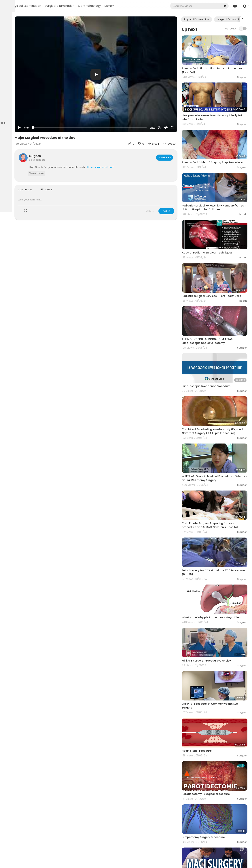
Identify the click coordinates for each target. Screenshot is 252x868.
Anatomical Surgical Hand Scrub (215, 834)
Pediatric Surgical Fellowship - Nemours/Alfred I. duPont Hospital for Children (219, 192)
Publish (178, 211)
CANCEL (161, 211)
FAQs (7, 107)
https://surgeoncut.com (139, 167)
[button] (245, 6)
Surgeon (74, 156)
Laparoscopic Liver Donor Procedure (218, 353)
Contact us (11, 116)
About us (28, 112)
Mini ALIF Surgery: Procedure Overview (218, 602)
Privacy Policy (13, 112)
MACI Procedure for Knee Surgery (216, 796)
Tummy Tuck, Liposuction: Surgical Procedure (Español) (216, 65)
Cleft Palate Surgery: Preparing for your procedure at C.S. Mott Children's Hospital (220, 480)
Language (25, 116)
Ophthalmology (135, 6)
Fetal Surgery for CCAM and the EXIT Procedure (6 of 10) (218, 521)
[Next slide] (243, 19)
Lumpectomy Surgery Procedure (215, 758)
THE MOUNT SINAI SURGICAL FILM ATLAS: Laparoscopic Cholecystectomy (219, 313)
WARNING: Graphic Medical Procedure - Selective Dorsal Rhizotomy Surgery (220, 436)
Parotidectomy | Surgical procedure (217, 720)
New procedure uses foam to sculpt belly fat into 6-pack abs (218, 107)
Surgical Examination (105, 6)
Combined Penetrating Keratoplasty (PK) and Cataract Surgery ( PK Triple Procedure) (218, 395)
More (155, 6)
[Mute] (178, 128)
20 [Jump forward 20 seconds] (172, 128)
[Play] (59, 128)
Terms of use (20, 107)
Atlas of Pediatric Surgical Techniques (219, 232)
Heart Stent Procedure (208, 682)
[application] (121, 74)
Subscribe (176, 157)
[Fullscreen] (184, 128)
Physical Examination (72, 6)
